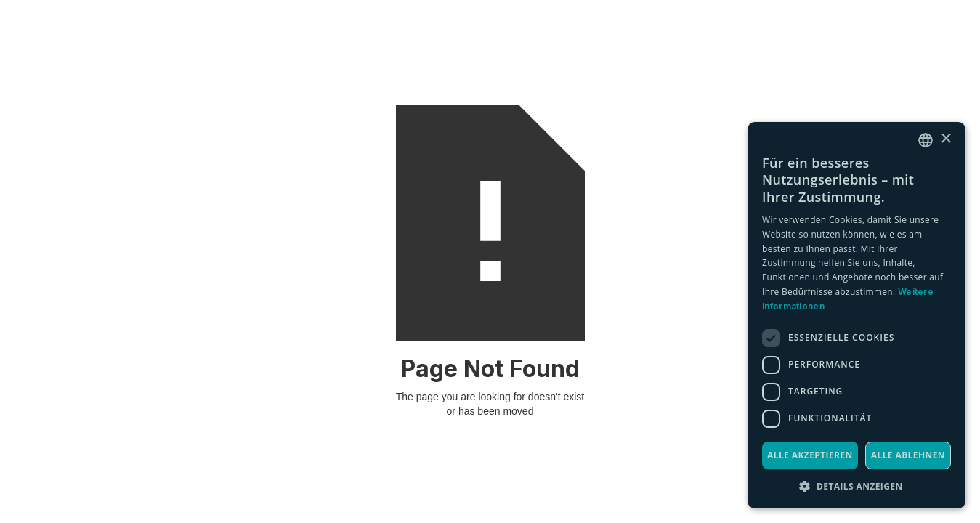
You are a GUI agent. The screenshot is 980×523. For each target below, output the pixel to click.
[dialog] (857, 315)
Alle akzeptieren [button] (810, 455)
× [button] (945, 139)
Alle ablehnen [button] (908, 455)
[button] (857, 486)
